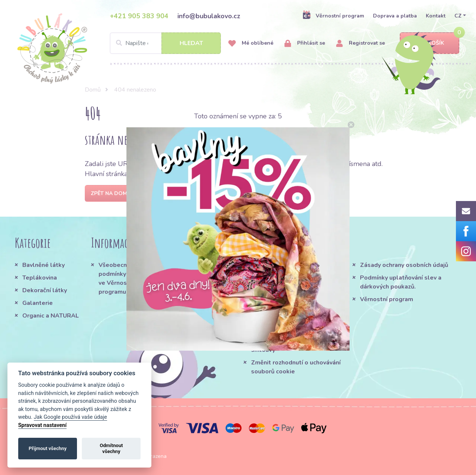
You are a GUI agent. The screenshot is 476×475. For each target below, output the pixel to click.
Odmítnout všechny (111, 448)
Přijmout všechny (48, 448)
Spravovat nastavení (42, 425)
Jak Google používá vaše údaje (70, 417)
